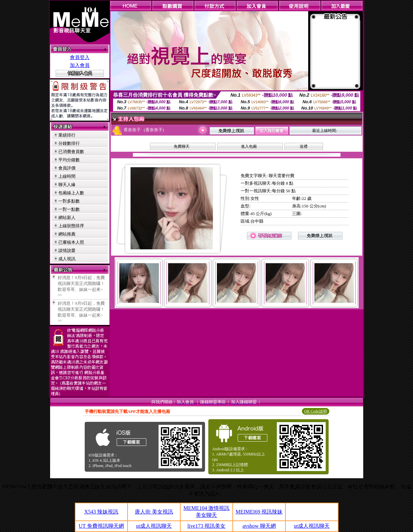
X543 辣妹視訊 (102, 512)
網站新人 (67, 218)
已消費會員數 (71, 152)
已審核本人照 (71, 242)
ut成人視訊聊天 (154, 526)
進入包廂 (249, 146)
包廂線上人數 (71, 193)
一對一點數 (69, 209)
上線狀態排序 (71, 226)
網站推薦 (67, 234)
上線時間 (67, 176)
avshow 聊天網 (259, 526)
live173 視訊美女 (206, 526)
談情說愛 (67, 250)
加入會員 (80, 65)
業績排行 (67, 135)
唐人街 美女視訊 (154, 512)
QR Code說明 (316, 411)
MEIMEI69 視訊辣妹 (259, 512)
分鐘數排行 (69, 143)
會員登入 (80, 57)
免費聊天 (182, 146)
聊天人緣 (67, 185)
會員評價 (67, 168)
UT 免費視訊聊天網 (101, 526)
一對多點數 (69, 201)
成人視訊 (67, 259)
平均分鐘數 (69, 160)
